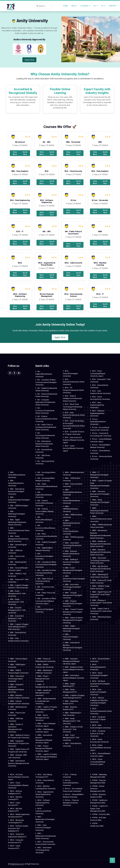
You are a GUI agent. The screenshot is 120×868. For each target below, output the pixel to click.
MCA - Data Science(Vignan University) (101, 726)
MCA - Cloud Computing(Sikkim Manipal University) (18, 785)
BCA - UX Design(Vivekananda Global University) (73, 390)
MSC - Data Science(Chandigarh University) (43, 828)
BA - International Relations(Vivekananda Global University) (44, 444)
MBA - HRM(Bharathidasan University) (70, 509)
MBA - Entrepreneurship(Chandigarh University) (74, 579)
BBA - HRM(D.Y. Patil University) (17, 575)
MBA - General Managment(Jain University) (19, 702)
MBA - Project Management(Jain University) (42, 679)
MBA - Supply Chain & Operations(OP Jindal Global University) (101, 611)
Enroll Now (25, 153)
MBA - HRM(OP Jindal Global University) (100, 587)
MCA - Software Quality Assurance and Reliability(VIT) (18, 828)
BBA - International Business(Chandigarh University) (16, 491)
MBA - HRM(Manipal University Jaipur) (44, 731)
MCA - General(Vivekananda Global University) (101, 711)
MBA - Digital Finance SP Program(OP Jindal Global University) (101, 594)
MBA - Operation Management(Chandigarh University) (100, 494)
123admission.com (17, 864)
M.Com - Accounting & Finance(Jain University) (73, 790)
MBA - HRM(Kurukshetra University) (73, 538)
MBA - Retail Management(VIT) (70, 691)
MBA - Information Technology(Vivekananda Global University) (100, 560)
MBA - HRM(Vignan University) (17, 666)
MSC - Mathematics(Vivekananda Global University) (46, 836)
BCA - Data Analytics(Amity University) (100, 392)
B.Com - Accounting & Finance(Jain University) (100, 429)
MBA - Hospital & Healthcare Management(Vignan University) (16, 688)
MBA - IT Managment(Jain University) (46, 686)
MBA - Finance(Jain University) (17, 714)
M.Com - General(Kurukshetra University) (71, 783)
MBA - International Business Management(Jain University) (19, 763)
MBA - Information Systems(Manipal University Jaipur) (73, 678)
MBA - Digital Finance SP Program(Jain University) (19, 750)
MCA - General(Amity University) (45, 782)
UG (95, 6)
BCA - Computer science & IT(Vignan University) (74, 433)
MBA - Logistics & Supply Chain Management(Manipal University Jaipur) (46, 757)
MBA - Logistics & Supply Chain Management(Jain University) (46, 709)
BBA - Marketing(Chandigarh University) (16, 514)
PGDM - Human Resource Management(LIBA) (98, 789)
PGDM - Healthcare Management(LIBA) (99, 801)
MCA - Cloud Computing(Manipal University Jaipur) (98, 762)
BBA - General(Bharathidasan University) (17, 475)
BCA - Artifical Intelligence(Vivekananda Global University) (72, 398)
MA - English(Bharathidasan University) (44, 495)
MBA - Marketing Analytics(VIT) (70, 702)
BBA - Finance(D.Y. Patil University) (18, 581)
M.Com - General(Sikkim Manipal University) (73, 796)
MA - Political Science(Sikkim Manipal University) (44, 511)
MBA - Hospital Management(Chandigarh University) (72, 595)
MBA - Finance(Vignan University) (18, 660)
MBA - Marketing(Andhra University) (73, 474)
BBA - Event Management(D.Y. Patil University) (17, 594)
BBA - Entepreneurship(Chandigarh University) (19, 500)
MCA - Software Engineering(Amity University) (43, 803)
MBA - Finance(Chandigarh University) (70, 637)
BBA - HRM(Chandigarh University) (18, 507)
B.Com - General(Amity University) (100, 452)
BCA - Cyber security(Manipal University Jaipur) (73, 448)
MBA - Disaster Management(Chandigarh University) (72, 604)
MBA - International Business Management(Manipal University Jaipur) (44, 739)
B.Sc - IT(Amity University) (70, 776)
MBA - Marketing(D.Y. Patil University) (72, 714)
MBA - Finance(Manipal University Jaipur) (45, 725)
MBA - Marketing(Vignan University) (101, 618)
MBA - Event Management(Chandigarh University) (72, 570)
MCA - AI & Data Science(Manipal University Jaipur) (18, 777)
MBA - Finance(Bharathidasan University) (71, 500)
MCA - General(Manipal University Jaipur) (100, 755)
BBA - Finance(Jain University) (16, 557)
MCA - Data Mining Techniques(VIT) (44, 776)
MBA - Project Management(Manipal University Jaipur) (44, 748)
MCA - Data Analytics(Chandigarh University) (98, 692)
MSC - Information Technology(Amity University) (43, 850)
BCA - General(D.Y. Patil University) (100, 381)
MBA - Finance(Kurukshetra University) (71, 531)
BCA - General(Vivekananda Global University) (74, 382)
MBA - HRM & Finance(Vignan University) (18, 672)
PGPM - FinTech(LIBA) (101, 814)
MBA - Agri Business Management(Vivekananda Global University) (100, 569)
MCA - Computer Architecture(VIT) (16, 841)
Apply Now (29, 60)
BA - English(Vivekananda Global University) (46, 389)
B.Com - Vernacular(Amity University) (101, 458)
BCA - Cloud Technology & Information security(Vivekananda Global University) (74, 425)
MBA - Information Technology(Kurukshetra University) (72, 545)
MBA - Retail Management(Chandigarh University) (100, 502)
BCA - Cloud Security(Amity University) (100, 398)
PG (102, 6)
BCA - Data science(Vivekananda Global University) (74, 415)
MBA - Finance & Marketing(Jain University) (45, 660)
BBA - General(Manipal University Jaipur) (18, 569)
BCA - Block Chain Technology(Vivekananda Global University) (72, 407)
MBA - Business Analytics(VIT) (70, 708)
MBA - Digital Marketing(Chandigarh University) (71, 628)
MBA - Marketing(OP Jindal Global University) (99, 576)
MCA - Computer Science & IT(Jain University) (98, 733)
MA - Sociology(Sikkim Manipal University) (45, 479)
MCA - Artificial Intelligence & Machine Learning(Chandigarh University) (99, 702)
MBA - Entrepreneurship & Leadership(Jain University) (46, 701)
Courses (84, 6)
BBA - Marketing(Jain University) (17, 563)
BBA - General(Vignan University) (17, 546)
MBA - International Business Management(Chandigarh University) (72, 646)
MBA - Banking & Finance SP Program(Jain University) (19, 736)
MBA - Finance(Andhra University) (73, 485)
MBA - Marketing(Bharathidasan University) (72, 492)
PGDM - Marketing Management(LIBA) (98, 776)
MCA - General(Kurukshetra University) (98, 667)
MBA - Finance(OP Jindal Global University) (101, 582)
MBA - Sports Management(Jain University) (42, 718)
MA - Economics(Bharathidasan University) (45, 528)
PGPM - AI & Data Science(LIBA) (98, 819)
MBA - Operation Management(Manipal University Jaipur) (71, 661)
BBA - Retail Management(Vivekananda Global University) (18, 539)
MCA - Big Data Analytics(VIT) (15, 810)
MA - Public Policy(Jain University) (45, 594)
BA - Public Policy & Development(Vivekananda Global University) (46, 427)
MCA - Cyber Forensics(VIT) (14, 847)
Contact (113, 6)
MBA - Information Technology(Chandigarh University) (72, 587)
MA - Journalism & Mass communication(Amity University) (46, 573)
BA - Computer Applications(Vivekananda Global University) (45, 402)
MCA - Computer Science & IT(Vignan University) (98, 719)
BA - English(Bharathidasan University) (44, 374)
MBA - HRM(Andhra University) (71, 479)
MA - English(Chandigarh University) (46, 543)
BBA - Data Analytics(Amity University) (18, 640)
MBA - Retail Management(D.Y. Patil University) (71, 721)
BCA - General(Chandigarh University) (70, 373)
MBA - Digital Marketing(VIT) (69, 685)
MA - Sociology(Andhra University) (45, 474)
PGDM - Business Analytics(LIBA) (98, 796)
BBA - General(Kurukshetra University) (16, 483)
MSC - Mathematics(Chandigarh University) (45, 819)
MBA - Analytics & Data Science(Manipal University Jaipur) (73, 670)
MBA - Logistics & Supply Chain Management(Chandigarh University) (101, 484)
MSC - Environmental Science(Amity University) (45, 843)
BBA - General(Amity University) (17, 634)
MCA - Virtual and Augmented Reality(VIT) (17, 835)
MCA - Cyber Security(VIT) (14, 804)
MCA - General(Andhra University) (100, 660)
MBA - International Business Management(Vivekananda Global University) (100, 534)
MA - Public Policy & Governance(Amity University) (44, 581)
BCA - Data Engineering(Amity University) (97, 405)
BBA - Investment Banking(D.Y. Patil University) (16, 618)
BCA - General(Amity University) (99, 386)
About (74, 6)
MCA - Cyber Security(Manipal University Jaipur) (101, 748)
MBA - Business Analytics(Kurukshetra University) (71, 554)
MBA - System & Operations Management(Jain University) (15, 728)
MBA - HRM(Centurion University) (72, 516)
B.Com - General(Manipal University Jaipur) (101, 440)
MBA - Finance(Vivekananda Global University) (101, 519)
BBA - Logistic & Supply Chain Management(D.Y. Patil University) (18, 627)
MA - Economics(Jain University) (45, 588)
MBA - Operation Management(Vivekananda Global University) (100, 552)
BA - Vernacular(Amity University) (45, 462)
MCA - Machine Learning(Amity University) (46, 787)
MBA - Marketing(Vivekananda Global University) (99, 511)
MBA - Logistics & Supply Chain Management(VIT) (74, 697)
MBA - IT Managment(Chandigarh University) (99, 475)
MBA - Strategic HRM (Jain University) (17, 756)
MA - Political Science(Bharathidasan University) (44, 503)
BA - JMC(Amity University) (43, 457)
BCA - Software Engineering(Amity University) (97, 413)
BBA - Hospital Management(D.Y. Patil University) (17, 610)
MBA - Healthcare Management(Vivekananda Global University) (100, 544)
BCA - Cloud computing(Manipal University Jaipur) (98, 373)
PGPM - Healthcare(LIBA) (97, 825)
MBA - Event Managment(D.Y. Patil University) (71, 738)
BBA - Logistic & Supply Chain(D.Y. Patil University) (18, 586)
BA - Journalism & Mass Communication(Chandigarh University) (46, 382)
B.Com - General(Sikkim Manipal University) (100, 446)
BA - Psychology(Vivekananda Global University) (45, 435)
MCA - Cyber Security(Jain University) (99, 741)
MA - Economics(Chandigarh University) (44, 556)
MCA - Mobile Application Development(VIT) (19, 816)
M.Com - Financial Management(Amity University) (71, 803)
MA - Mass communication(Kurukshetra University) (46, 536)
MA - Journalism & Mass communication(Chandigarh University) (46, 565)
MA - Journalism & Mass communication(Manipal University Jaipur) (46, 601)
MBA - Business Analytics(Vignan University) (19, 697)
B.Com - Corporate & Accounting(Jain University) (101, 434)
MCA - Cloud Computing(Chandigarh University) (99, 675)
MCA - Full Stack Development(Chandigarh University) (100, 684)
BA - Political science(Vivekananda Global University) (46, 419)
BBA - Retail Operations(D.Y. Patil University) (16, 602)
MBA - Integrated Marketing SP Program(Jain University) (18, 743)
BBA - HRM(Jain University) (15, 552)
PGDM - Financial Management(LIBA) (98, 782)
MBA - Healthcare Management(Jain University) (43, 693)
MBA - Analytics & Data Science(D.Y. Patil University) (73, 729)
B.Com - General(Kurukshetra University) (98, 422)
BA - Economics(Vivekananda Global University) (45, 410)
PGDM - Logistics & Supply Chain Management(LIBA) (99, 808)
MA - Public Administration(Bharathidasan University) (46, 486)
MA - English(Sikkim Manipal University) (44, 549)
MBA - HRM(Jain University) (16, 720)
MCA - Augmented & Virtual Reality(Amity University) (44, 794)
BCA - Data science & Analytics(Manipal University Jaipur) (74, 440)
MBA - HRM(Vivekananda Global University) (101, 526)
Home (65, 6)
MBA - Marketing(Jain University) (17, 708)
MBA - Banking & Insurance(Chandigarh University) (71, 562)
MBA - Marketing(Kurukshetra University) (71, 523)
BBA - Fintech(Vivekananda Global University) (19, 530)
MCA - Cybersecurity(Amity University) (43, 811)
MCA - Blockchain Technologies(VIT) (16, 821)
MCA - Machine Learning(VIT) (15, 798)
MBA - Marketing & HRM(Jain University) (44, 672)
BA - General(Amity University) (44, 451)
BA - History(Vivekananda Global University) (46, 395)
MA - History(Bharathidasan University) (44, 520)
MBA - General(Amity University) (72, 745)
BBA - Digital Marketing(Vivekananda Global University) (17, 522)
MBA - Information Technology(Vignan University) (16, 679)
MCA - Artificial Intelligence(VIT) (15, 792)
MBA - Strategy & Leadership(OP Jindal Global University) (101, 603)
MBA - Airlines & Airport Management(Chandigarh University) (73, 620)
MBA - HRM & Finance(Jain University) (45, 666)
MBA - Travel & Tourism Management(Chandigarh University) (73, 612)
